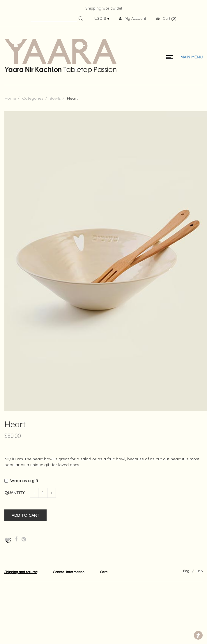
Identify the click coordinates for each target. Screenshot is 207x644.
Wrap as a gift (25, 481)
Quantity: (15, 493)
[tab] (21, 572)
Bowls (55, 98)
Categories (33, 98)
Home (10, 98)
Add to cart (25, 515)
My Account (133, 18)
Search (81, 19)
